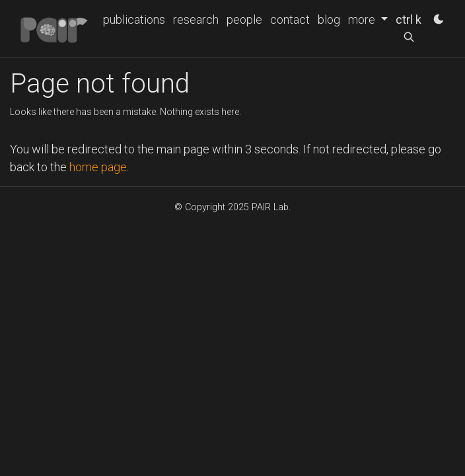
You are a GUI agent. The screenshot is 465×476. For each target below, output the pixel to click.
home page (98, 167)
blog (329, 20)
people (244, 20)
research (196, 20)
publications (134, 20)
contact (290, 20)
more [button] (363, 20)
